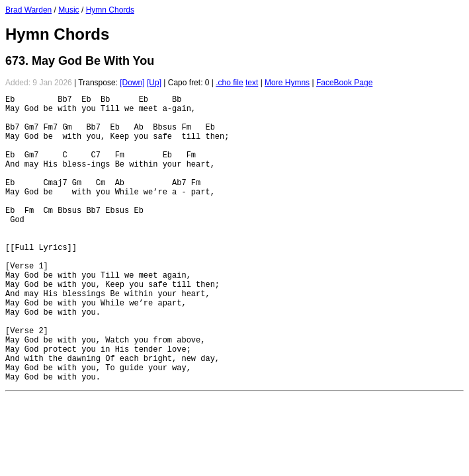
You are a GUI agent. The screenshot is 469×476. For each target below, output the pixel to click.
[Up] (154, 83)
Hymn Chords (110, 10)
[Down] (132, 83)
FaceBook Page (344, 83)
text (252, 83)
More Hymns (287, 83)
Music (68, 10)
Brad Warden (28, 10)
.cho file (229, 83)
